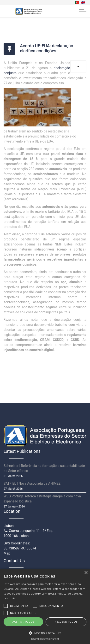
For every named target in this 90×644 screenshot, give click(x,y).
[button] (45, 633)
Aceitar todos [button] (23, 622)
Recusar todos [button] (66, 622)
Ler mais (9, 598)
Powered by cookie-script (45, 639)
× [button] (86, 573)
